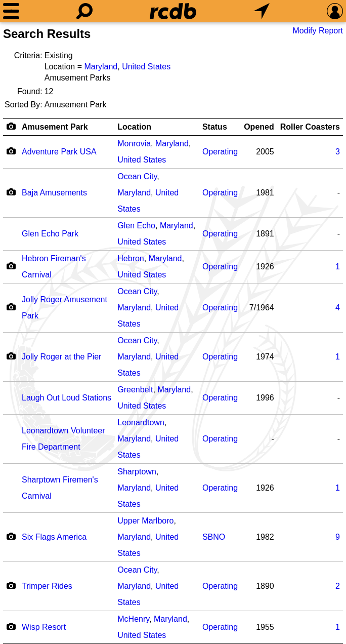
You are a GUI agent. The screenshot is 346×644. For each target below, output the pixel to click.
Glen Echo (136, 226)
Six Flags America (54, 537)
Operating (220, 152)
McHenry (133, 619)
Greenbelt (135, 390)
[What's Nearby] (262, 11)
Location (134, 127)
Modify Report (318, 31)
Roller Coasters (310, 127)
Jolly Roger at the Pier (61, 357)
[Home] (173, 11)
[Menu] (11, 11)
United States (146, 67)
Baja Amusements (54, 193)
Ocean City (137, 176)
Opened (259, 127)
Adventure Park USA (59, 152)
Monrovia (134, 144)
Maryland (101, 67)
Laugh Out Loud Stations (67, 398)
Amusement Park (55, 127)
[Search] (84, 11)
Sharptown (137, 472)
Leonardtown (141, 422)
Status (215, 127)
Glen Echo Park (50, 234)
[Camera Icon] (11, 151)
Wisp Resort (44, 627)
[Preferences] (335, 11)
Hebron (131, 258)
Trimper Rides (47, 586)
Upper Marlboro (145, 521)
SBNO (214, 537)
